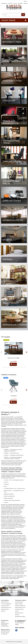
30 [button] (25, 367)
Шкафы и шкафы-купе (20, 606)
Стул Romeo (14, 396)
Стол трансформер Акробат (17, 480)
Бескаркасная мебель (20, 616)
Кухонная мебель (19, 602)
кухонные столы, (13, 488)
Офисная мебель (19, 604)
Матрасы (6, 502)
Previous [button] (1, 352)
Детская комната (19, 613)
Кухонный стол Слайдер (14, 358)
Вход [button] (25, 1)
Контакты (10, 3)
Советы (17, 611)
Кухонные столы (5, 602)
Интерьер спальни (19, 609)
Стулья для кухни (5, 606)
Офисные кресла (5, 609)
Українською (4, 3)
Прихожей (6, 484)
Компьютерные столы (6, 607)
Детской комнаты (8, 491)
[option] (14, 352)
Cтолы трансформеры (6, 604)
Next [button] (27, 352)
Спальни (6, 482)
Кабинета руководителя (9, 496)
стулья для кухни (21, 488)
